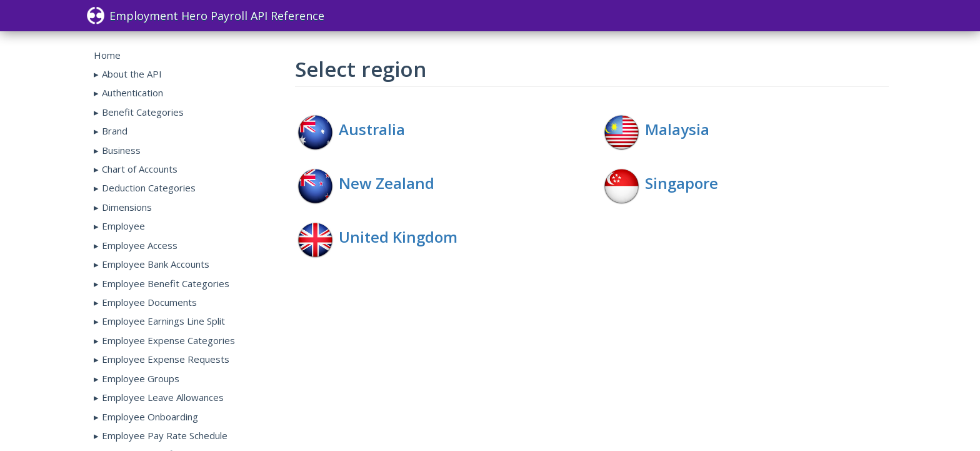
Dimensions (127, 207)
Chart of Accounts (140, 169)
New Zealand (387, 183)
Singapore (682, 183)
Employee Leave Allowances (163, 397)
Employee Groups (141, 378)
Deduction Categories (149, 188)
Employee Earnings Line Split (163, 321)
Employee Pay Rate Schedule (165, 435)
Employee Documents (149, 302)
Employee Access (140, 245)
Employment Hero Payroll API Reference (206, 16)
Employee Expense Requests (166, 359)
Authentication (132, 93)
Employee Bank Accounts (156, 264)
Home (107, 55)
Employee (123, 226)
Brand (115, 131)
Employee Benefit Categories (166, 283)
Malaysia (677, 129)
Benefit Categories (143, 112)
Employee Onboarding (150, 417)
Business (121, 150)
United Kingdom (398, 237)
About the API (132, 74)
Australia (372, 129)
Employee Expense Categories (168, 340)
